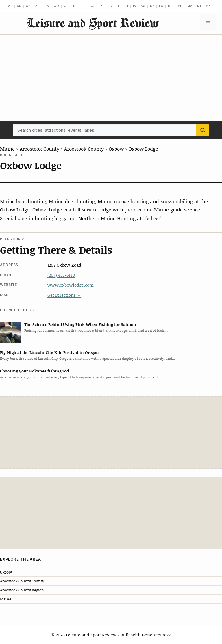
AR (38, 6)
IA (135, 6)
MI (199, 6)
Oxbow (116, 149)
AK (19, 6)
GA (93, 6)
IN (126, 6)
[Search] (203, 130)
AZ (28, 6)
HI (102, 6)
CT (66, 6)
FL (84, 6)
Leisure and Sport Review (92, 23)
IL (118, 6)
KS (143, 6)
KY (152, 6)
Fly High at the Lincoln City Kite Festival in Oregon (49, 352)
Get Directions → (64, 295)
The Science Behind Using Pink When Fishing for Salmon (80, 324)
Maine (7, 149)
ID (111, 6)
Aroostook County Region (22, 590)
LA (161, 6)
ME (170, 6)
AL (10, 6)
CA (47, 6)
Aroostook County (39, 149)
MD (180, 6)
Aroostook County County (22, 581)
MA (190, 6)
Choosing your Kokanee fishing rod (34, 371)
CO (57, 6)
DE (75, 6)
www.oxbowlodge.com (71, 285)
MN (208, 6)
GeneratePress (156, 635)
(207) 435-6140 (61, 275)
